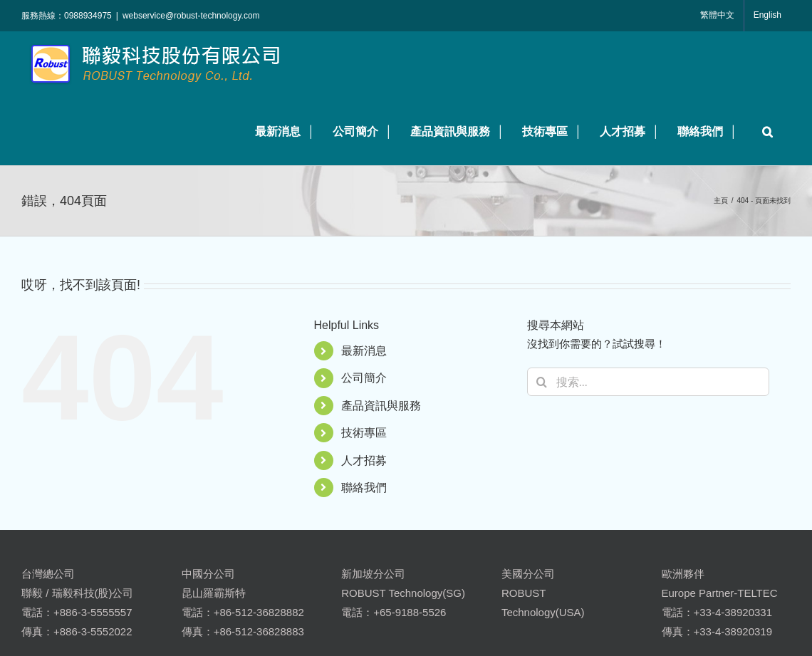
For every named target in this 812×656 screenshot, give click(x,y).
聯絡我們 (364, 488)
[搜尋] (541, 382)
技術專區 (364, 433)
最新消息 (364, 351)
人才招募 (364, 460)
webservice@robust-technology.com (191, 16)
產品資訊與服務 (381, 406)
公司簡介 (364, 378)
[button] (764, 131)
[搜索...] (648, 382)
